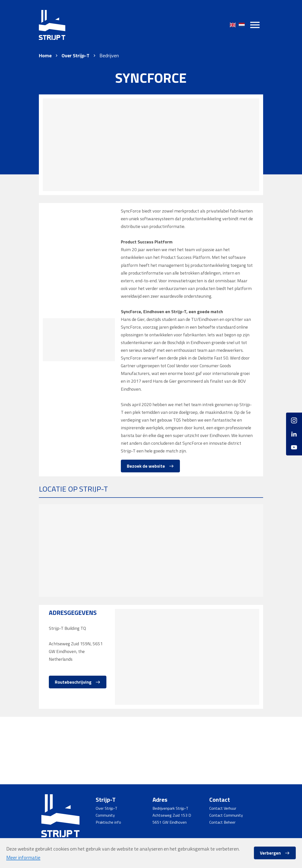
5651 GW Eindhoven (170, 822)
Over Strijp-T (75, 56)
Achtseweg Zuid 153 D (172, 815)
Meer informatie (23, 857)
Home (45, 56)
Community (105, 815)
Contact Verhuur (223, 808)
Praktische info (108, 822)
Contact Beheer (222, 822)
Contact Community (226, 815)
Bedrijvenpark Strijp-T (170, 808)
